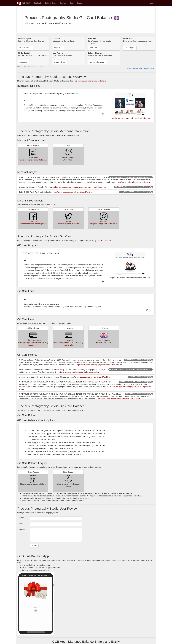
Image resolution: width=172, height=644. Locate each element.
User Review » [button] (60, 62)
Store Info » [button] (94, 48)
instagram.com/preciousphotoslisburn (104, 224)
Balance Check (51, 3)
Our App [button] (63, 3)
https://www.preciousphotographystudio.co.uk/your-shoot (119, 399)
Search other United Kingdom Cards (141, 69)
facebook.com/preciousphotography (33, 224)
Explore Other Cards (104, 343)
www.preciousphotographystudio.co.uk (33, 160)
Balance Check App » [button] (98, 62)
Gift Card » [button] (23, 62)
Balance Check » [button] (25, 48)
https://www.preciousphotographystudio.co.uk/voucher (79, 372)
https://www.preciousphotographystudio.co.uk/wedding (90, 377)
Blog (71, 3)
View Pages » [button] (130, 48)
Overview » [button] (59, 48)
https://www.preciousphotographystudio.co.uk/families (72, 192)
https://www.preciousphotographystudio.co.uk (92, 81)
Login (152, 3)
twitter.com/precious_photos (68, 224)
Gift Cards (38, 3)
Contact (80, 3)
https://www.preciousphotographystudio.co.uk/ (134, 182)
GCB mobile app (105, 241)
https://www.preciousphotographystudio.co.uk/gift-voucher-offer (100, 365)
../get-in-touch (68, 160)
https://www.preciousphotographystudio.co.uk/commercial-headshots (81, 187)
